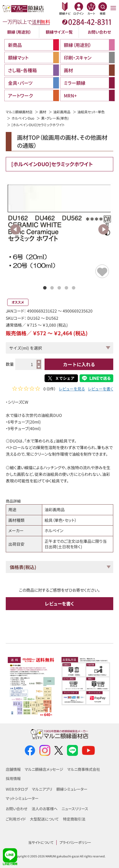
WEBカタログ (17, 789)
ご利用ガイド (16, 819)
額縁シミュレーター (72, 789)
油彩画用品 (62, 112)
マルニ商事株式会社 (84, 769)
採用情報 (13, 778)
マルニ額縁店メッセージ (44, 769)
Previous (16, 229)
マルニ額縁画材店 (19, 112)
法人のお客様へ (45, 809)
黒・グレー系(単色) (55, 118)
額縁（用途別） (19, 32)
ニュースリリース (75, 809)
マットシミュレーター (22, 798)
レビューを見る (72, 389)
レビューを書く (101, 389)
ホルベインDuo (23, 118)
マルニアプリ (42, 789)
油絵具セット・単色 (91, 112)
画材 (43, 112)
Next (103, 229)
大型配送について (44, 819)
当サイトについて (41, 842)
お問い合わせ (99, 32)
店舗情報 (13, 769)
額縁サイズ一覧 (59, 32)
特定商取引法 (74, 819)
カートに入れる (79, 364)
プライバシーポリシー (75, 842)
